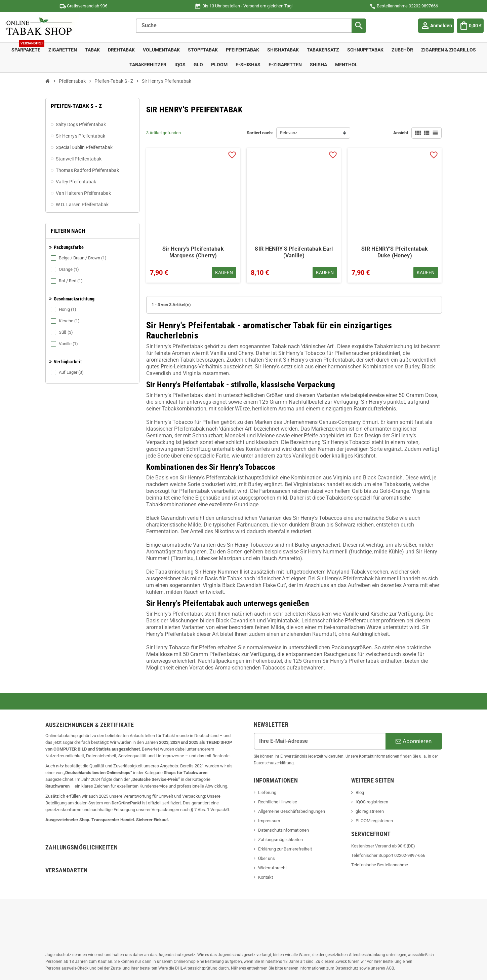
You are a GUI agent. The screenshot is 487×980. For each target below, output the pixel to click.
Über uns (267, 858)
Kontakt (266, 877)
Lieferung (267, 792)
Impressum (269, 821)
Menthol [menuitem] (346, 65)
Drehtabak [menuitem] (121, 50)
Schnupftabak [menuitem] (365, 50)
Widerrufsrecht (272, 868)
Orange (65, 269)
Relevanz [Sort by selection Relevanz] (289, 133)
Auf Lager (68, 372)
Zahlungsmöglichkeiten (280, 840)
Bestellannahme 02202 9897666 (404, 6)
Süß (62, 332)
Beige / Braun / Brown (79, 258)
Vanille (65, 344)
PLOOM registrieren (374, 821)
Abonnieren (414, 741)
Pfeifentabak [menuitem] (242, 50)
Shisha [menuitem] (318, 65)
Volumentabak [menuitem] (161, 50)
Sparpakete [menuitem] (28, 48)
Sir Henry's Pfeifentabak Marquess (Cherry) (193, 252)
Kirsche (66, 321)
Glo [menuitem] (198, 65)
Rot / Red (67, 281)
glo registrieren (370, 811)
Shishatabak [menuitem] (283, 50)
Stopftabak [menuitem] (203, 50)
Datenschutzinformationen (283, 830)
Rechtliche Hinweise (278, 802)
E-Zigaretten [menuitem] (285, 65)
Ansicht (401, 133)
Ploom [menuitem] (219, 65)
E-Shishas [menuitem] (248, 65)
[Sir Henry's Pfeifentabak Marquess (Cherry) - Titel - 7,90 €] (193, 195)
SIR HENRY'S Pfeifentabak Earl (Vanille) (294, 252)
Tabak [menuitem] (92, 50)
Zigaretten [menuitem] (63, 50)
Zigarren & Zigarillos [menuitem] (449, 50)
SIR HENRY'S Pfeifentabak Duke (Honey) (395, 252)
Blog (360, 792)
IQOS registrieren (372, 802)
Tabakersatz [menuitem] (323, 50)
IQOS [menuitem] (180, 65)
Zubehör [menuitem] (402, 50)
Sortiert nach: (260, 133)
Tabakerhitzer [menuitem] (148, 65)
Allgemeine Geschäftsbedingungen (292, 811)
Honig (64, 310)
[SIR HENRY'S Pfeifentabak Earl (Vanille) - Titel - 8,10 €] (294, 195)
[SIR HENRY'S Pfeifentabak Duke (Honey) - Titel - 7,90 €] (395, 195)
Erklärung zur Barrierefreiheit (285, 849)
